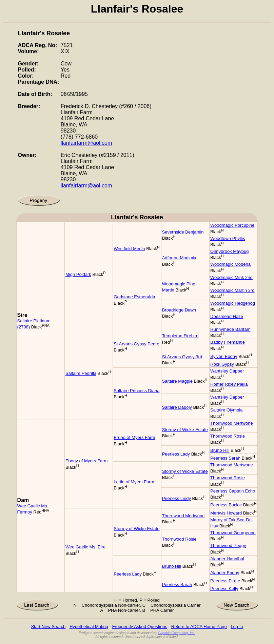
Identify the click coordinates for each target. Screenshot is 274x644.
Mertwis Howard (226, 513)
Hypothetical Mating (89, 627)
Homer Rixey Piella (229, 384)
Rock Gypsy (222, 364)
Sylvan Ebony (224, 356)
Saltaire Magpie (177, 381)
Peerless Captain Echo (233, 491)
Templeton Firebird (180, 336)
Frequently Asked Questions (140, 627)
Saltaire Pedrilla (81, 373)
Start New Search (48, 627)
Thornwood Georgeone (233, 533)
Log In (237, 627)
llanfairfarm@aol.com (86, 143)
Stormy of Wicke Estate (185, 430)
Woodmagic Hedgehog (233, 303)
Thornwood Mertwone (232, 423)
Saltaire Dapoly (177, 407)
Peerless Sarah (225, 458)
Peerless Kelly (224, 589)
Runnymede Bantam (230, 329)
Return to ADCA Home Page (199, 627)
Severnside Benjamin (183, 232)
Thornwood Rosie (228, 436)
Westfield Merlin (129, 249)
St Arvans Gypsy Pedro (136, 344)
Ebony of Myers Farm (86, 461)
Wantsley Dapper (227, 371)
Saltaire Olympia (226, 410)
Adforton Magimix (179, 258)
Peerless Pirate (225, 581)
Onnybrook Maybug (229, 251)
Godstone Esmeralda (134, 297)
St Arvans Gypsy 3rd (182, 357)
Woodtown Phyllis (228, 238)
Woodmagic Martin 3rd (232, 290)
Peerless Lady (176, 454)
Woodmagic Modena (230, 264)
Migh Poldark (78, 274)
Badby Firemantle (228, 342)
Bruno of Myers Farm (134, 437)
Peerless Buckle (226, 505)
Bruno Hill (220, 450)
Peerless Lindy (177, 498)
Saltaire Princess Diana (136, 391)
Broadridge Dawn (179, 310)
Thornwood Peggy (228, 546)
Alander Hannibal (227, 559)
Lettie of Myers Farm (134, 482)
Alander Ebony (225, 573)
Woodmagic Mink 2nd (231, 277)
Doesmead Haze (227, 316)
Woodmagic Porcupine (232, 225)
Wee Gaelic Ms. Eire (85, 547)
